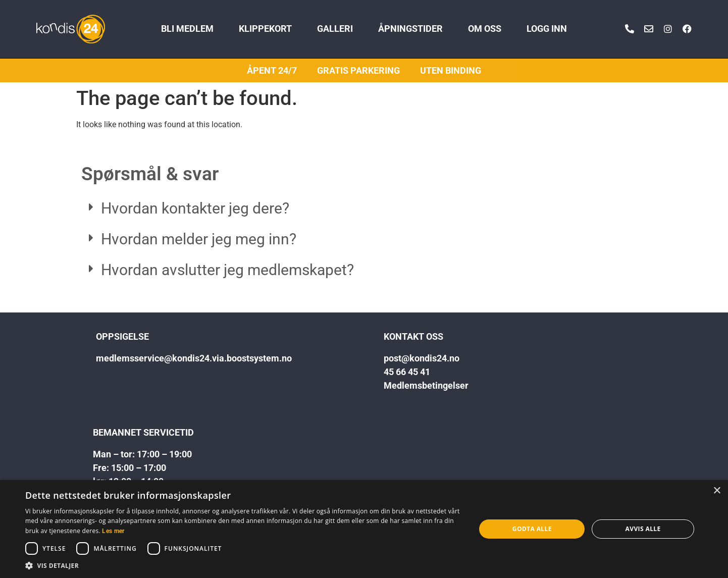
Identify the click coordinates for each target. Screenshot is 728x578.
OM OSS (485, 29)
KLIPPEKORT (265, 29)
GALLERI (335, 29)
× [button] (717, 491)
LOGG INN (547, 29)
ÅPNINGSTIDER (410, 29)
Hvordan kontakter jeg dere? (195, 208)
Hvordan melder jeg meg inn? (199, 239)
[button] (364, 209)
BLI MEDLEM (187, 29)
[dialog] (364, 529)
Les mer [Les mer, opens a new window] (113, 531)
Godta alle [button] (532, 529)
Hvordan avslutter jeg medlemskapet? (227, 270)
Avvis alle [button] (643, 529)
